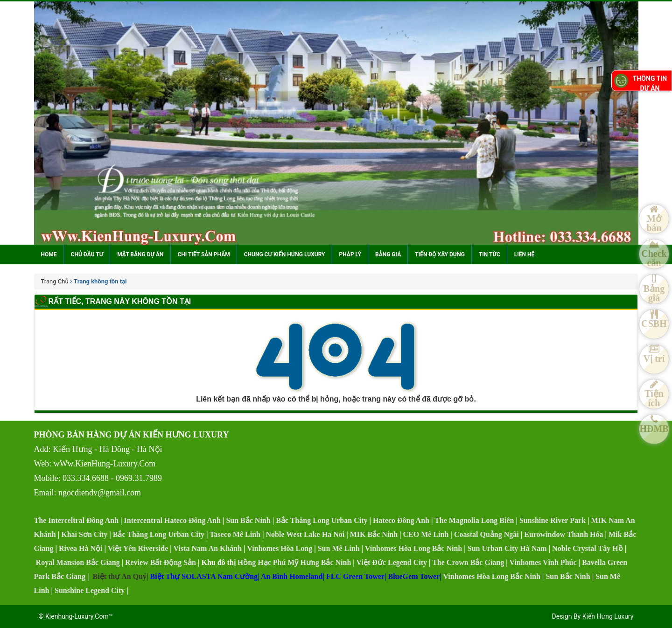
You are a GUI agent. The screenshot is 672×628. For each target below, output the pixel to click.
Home (49, 254)
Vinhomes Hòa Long (280, 548)
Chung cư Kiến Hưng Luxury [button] (285, 254)
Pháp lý (350, 254)
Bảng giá (388, 254)
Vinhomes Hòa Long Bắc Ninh (413, 548)
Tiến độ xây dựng (440, 254)
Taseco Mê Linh (235, 534)
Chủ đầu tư (87, 254)
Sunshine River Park (553, 520)
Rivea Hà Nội (81, 548)
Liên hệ (524, 254)
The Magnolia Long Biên (474, 520)
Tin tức (490, 254)
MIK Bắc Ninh (374, 534)
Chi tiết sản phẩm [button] (204, 254)
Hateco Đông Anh (401, 520)
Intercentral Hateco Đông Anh (172, 520)
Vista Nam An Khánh (208, 548)
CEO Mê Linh (426, 534)
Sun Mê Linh (339, 548)
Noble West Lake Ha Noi (305, 534)
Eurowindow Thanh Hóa (563, 534)
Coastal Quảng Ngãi (486, 534)
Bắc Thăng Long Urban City (322, 520)
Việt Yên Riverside (138, 548)
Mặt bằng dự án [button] (140, 254)
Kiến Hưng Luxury (608, 616)
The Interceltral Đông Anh (76, 520)
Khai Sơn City (84, 534)
